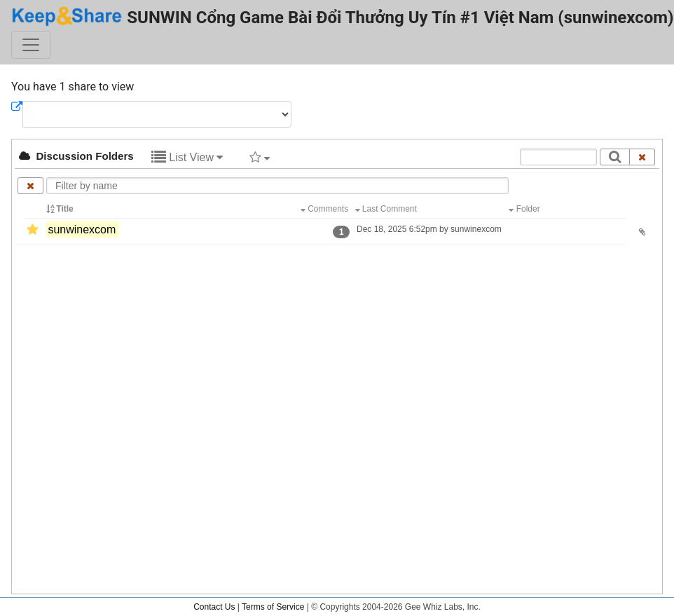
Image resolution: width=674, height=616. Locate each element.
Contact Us (214, 607)
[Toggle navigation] (31, 45)
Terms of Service (273, 607)
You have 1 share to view (73, 87)
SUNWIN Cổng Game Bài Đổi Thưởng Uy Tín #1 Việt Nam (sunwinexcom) (343, 16)
